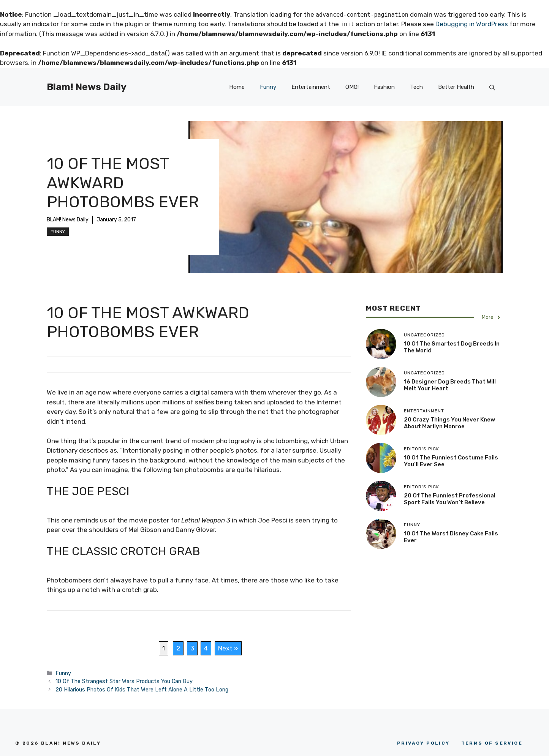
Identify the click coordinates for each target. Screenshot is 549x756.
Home (237, 87)
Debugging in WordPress (472, 24)
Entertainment (311, 87)
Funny (268, 87)
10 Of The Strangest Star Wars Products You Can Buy (124, 681)
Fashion (384, 87)
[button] (492, 87)
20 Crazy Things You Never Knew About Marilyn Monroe (449, 423)
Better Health (456, 87)
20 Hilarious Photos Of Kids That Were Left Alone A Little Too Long (142, 690)
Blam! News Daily (87, 87)
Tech (416, 87)
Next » (228, 648)
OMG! (352, 87)
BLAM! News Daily (68, 220)
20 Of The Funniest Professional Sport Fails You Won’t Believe (450, 499)
